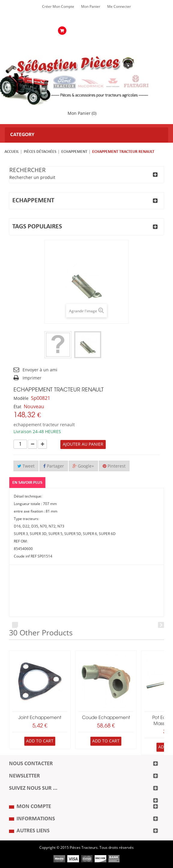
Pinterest (114, 466)
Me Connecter (119, 7)
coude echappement (106, 718)
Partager (54, 466)
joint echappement (40, 718)
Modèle (21, 398)
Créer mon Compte (58, 7)
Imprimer (32, 378)
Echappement (74, 152)
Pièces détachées (40, 152)
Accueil (12, 152)
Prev (15, 625)
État (17, 407)
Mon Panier (91, 7)
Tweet (26, 466)
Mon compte (34, 807)
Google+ (83, 466)
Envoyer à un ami (40, 370)
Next (161, 625)
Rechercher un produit (32, 178)
